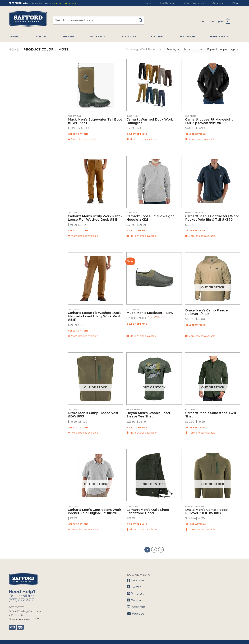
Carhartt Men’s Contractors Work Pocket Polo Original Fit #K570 (94, 512)
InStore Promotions (194, 3)
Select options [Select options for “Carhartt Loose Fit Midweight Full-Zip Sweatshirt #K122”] (196, 134)
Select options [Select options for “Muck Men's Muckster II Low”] (137, 324)
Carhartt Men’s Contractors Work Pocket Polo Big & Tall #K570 (212, 218)
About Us (219, 3)
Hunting (42, 36)
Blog (235, 3)
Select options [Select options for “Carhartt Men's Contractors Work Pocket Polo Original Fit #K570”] (78, 524)
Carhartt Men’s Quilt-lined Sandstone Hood (148, 512)
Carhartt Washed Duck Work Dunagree (150, 121)
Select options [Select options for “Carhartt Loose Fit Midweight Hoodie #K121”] (137, 231)
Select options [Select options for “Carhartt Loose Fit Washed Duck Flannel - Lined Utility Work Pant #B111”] (78, 331)
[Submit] (142, 19)
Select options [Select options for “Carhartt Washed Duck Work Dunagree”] (137, 134)
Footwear (187, 36)
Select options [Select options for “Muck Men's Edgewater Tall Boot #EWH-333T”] (78, 134)
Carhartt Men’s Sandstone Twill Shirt (211, 415)
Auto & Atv (98, 36)
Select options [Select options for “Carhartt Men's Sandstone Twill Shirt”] (196, 427)
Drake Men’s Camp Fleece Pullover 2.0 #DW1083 (206, 512)
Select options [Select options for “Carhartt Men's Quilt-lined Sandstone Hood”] (137, 524)
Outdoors (128, 36)
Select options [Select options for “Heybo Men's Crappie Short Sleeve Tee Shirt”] (137, 427)
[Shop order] (184, 50)
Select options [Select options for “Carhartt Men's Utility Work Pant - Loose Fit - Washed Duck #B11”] (78, 231)
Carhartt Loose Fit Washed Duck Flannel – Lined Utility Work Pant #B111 (94, 316)
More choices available (83, 139)
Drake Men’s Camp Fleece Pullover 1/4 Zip (206, 312)
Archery (68, 36)
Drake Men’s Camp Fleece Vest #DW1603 (93, 415)
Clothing (158, 36)
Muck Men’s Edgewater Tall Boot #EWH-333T (95, 121)
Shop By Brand (167, 3)
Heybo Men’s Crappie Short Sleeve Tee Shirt (148, 415)
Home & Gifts (219, 36)
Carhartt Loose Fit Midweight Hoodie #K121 (150, 218)
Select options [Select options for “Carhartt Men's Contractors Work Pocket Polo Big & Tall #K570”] (196, 231)
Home (147, 3)
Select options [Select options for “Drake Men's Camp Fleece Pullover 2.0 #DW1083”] (196, 524)
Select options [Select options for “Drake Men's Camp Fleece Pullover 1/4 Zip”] (196, 325)
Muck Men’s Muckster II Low (150, 313)
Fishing (15, 36)
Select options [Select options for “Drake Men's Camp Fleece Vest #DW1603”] (78, 427)
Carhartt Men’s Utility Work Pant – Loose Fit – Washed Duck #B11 (95, 218)
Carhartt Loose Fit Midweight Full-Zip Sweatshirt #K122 (209, 121)
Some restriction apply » (64, 3)
